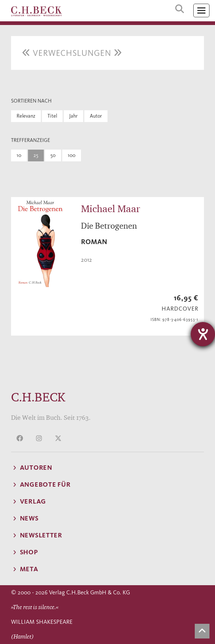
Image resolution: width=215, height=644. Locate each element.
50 (53, 155)
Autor (96, 116)
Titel (52, 116)
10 (19, 155)
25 (36, 155)
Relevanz (26, 116)
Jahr (73, 116)
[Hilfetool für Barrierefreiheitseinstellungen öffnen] (203, 334)
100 (72, 155)
